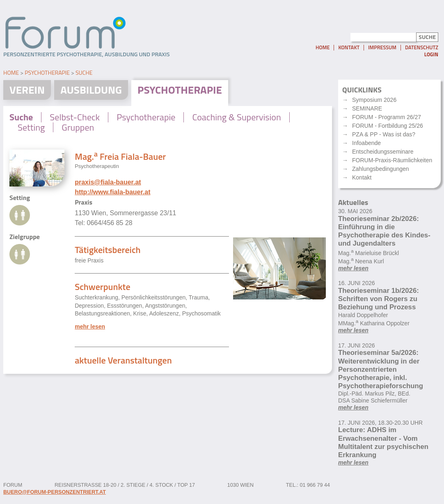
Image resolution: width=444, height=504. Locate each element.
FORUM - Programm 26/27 (387, 117)
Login (431, 54)
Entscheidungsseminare (383, 152)
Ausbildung (91, 90)
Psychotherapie (47, 72)
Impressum (382, 48)
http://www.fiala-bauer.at (112, 192)
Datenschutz (422, 48)
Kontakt (349, 48)
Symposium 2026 (374, 100)
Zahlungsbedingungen (381, 169)
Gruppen (78, 127)
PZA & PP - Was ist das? (384, 134)
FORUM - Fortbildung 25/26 (388, 126)
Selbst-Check (75, 117)
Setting (31, 127)
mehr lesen (90, 327)
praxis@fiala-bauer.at (108, 182)
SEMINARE (367, 108)
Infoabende (366, 143)
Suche (84, 72)
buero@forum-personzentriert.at (55, 492)
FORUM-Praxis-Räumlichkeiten (392, 160)
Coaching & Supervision (236, 117)
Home (323, 48)
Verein (27, 90)
